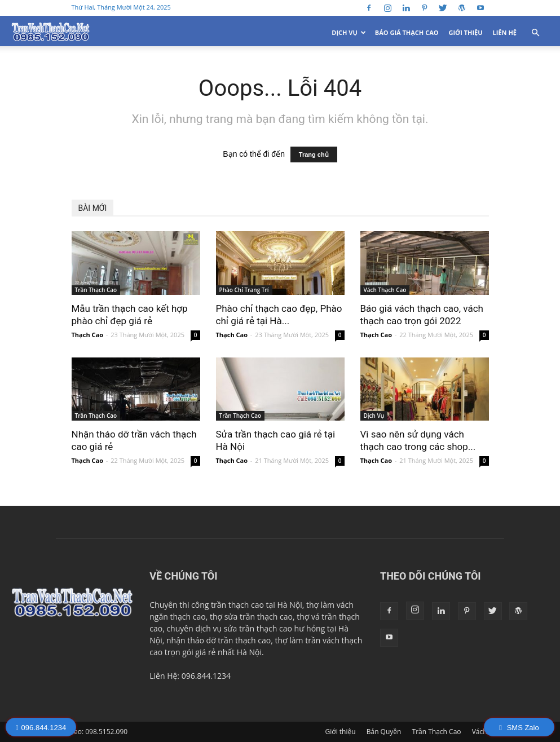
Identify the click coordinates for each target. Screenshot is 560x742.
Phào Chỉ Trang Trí (244, 290)
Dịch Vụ (349, 32)
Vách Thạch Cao (385, 290)
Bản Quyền (384, 732)
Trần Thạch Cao (96, 290)
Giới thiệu (466, 32)
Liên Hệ (505, 32)
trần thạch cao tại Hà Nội (257, 605)
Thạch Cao (87, 335)
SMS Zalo (519, 728)
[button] (535, 33)
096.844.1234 (41, 728)
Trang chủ (314, 154)
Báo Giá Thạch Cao (407, 32)
